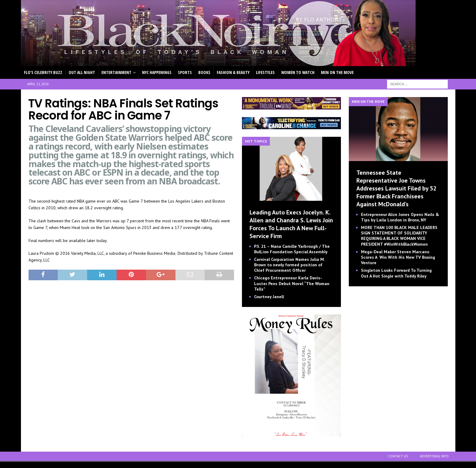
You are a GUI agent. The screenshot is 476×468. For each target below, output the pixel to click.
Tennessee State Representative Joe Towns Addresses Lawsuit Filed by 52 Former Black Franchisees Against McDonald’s (396, 188)
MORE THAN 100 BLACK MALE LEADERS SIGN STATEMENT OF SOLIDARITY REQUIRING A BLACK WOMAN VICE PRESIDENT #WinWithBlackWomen (399, 236)
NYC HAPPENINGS (157, 72)
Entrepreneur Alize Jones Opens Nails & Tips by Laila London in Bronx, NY (400, 217)
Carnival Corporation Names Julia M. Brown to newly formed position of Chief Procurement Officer (289, 265)
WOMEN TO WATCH (298, 72)
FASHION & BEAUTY (233, 72)
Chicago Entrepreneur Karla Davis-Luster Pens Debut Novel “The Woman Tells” (292, 283)
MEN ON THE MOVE (337, 72)
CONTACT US (398, 456)
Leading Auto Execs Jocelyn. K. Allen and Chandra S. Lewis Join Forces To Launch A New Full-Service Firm (291, 224)
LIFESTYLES (265, 72)
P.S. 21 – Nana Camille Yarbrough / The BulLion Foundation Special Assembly (292, 249)
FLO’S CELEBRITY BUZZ (43, 72)
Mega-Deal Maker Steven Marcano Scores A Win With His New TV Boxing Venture (398, 257)
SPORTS (185, 72)
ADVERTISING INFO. (435, 456)
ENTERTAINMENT (116, 72)
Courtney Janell (269, 297)
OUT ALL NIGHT (82, 72)
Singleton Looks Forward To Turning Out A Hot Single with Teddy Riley (396, 273)
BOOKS (204, 72)
